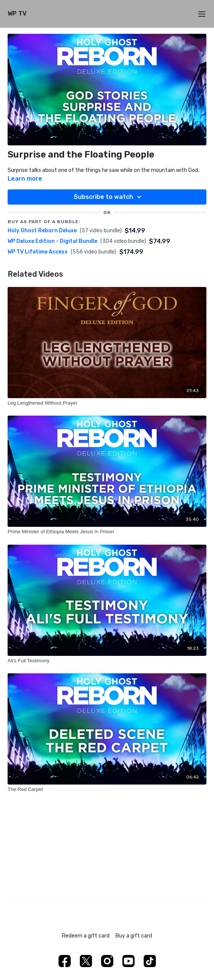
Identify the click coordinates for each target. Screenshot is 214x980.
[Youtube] (128, 961)
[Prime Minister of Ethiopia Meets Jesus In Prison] (107, 532)
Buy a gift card (134, 936)
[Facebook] (65, 961)
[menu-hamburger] (202, 14)
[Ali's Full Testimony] (107, 661)
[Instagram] (107, 961)
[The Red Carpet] (107, 789)
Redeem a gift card (86, 936)
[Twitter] (86, 961)
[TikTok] (150, 961)
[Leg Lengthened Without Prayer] (107, 403)
